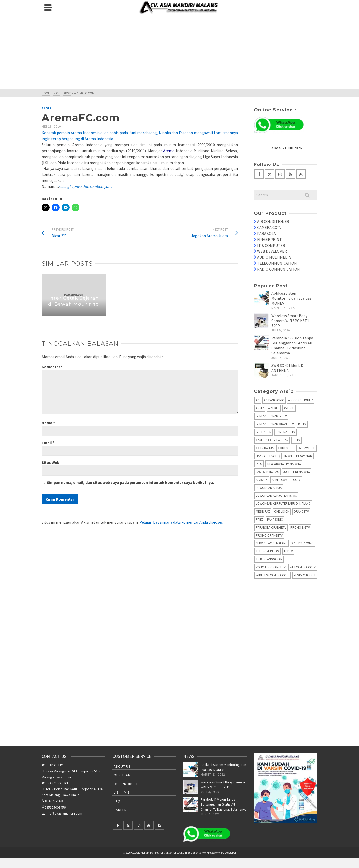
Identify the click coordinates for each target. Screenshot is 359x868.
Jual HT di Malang (297, 472)
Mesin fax (263, 512)
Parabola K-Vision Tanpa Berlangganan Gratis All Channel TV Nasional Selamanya (292, 345)
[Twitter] (270, 174)
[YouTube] (290, 174)
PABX (259, 519)
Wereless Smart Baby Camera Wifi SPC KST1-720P (291, 321)
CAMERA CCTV (269, 227)
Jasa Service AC (268, 472)
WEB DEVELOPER (272, 251)
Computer (286, 448)
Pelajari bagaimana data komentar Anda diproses (181, 522)
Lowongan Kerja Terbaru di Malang (283, 504)
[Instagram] (280, 174)
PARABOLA (267, 233)
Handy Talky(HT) (268, 456)
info (259, 464)
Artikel (274, 408)
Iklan (288, 456)
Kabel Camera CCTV (286, 480)
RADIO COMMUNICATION (279, 269)
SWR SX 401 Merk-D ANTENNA (287, 368)
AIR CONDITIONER (273, 221)
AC (258, 400)
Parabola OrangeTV (271, 527)
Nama (48, 423)
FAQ (117, 801)
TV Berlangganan (269, 559)
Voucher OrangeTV (271, 567)
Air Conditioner (301, 400)
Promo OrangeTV (269, 535)
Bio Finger (264, 432)
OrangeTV (301, 512)
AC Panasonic (274, 400)
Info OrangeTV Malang (284, 464)
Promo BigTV (300, 527)
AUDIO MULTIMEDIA (274, 257)
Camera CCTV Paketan (272, 440)
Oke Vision (282, 512)
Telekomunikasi (268, 551)
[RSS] (301, 174)
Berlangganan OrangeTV (275, 424)
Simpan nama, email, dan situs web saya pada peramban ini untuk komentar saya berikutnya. (130, 482)
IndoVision (304, 456)
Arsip (47, 108)
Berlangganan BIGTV (271, 416)
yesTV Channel (305, 575)
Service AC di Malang (272, 543)
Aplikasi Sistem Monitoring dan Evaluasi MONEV (292, 298)
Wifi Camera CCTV (303, 567)
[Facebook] (259, 174)
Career (120, 810)
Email (48, 443)
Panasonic (275, 519)
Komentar (52, 367)
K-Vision (262, 480)
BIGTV (302, 424)
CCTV (296, 440)
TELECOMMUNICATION (277, 263)
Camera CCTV (285, 432)
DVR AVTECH (307, 448)
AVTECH (289, 408)
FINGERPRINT (269, 239)
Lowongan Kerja (269, 488)
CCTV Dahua (265, 448)
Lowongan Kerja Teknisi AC (276, 496)
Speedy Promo (303, 543)
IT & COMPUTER (271, 245)
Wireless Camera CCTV (273, 575)
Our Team (122, 775)
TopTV (288, 551)
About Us (122, 766)
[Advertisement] (179, 52)
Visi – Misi (122, 792)
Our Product (126, 784)
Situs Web (51, 462)
